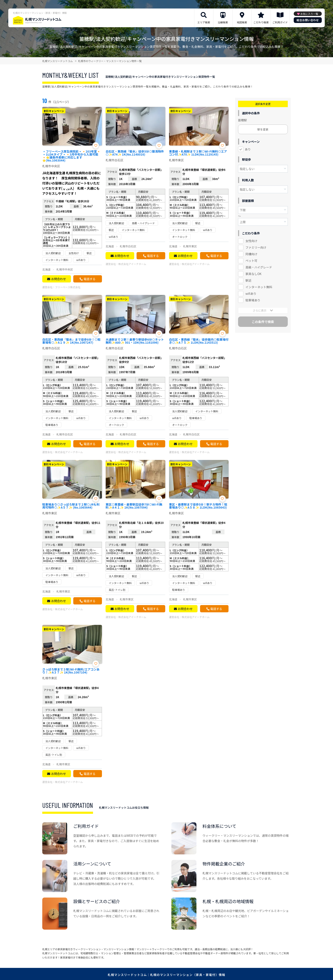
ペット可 (251, 261)
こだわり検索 (261, 22)
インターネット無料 (259, 287)
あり (248, 149)
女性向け (251, 241)
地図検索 (242, 22)
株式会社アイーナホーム (132, 264)
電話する (89, 279)
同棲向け (251, 254)
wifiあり (251, 294)
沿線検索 (223, 22)
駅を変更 (263, 129)
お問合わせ (58, 279)
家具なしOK (253, 274)
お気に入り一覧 (309, 14)
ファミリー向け (256, 247)
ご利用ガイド (280, 22)
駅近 (248, 280)
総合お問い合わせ (308, 20)
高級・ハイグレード (259, 267)
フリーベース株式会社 (68, 287)
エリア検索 (204, 22)
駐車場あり (253, 300)
